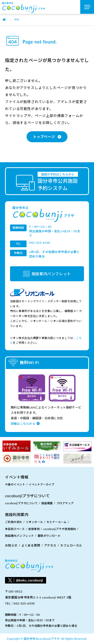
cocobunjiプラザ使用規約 (60, 529)
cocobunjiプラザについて (21, 503)
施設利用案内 (17, 514)
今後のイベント (15, 484)
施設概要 (47, 503)
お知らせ (11, 545)
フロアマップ (65, 503)
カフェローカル (71, 545)
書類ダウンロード (49, 536)
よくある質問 (31, 545)
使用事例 (34, 529)
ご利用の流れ (14, 522)
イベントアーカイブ (41, 484)
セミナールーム (57, 522)
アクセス (50, 545)
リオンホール (34, 522)
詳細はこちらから (23, 424)
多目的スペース (15, 529)
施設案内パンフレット (51, 274)
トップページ (44, 137)
